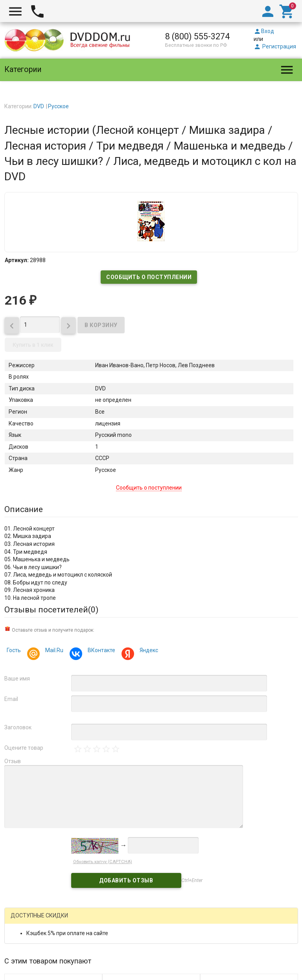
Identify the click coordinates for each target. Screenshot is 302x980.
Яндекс (148, 651)
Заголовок (18, 727)
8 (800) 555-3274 (197, 36)
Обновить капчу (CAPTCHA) (103, 854)
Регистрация (275, 46)
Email (11, 699)
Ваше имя (17, 679)
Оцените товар (24, 748)
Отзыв (13, 761)
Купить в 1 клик (33, 345)
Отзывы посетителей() (51, 610)
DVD (39, 106)
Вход (264, 31)
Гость (14, 650)
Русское (58, 106)
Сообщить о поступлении (149, 277)
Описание (24, 509)
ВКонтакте (100, 651)
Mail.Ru (53, 651)
